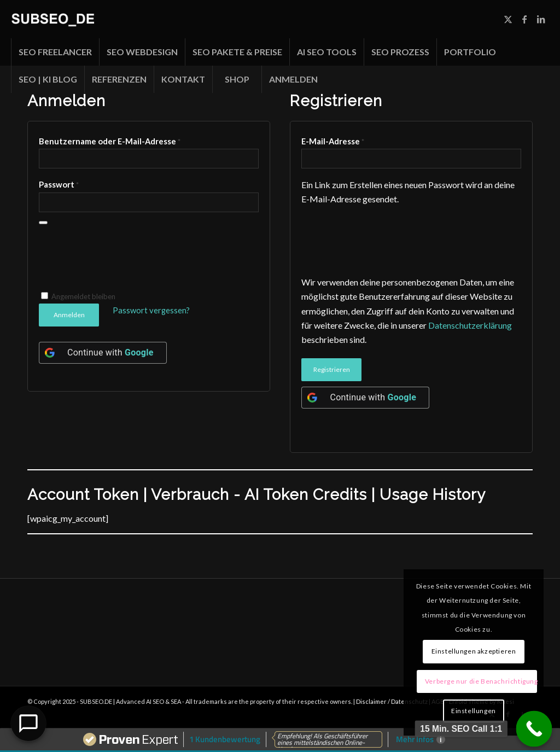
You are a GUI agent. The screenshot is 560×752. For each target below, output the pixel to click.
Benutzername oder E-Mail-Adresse (110, 141)
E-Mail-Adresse (333, 141)
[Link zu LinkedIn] (541, 19)
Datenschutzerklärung (470, 325)
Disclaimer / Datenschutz (392, 701)
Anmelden (69, 315)
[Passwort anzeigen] (43, 223)
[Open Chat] (28, 724)
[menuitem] (55, 52)
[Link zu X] (508, 19)
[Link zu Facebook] (524, 19)
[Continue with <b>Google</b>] (103, 353)
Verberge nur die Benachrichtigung (481, 681)
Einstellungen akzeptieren (474, 651)
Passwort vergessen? (151, 310)
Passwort (59, 184)
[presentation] (122, 260)
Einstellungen (474, 711)
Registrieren (332, 369)
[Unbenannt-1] (53, 19)
